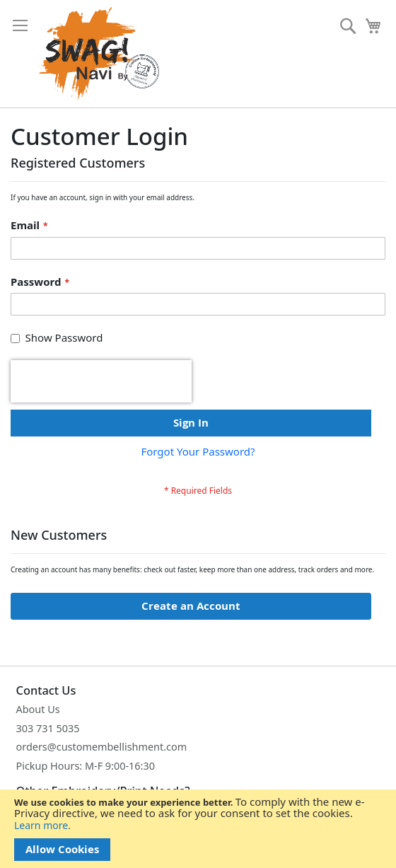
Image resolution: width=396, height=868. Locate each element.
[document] (198, 829)
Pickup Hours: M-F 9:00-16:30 (86, 766)
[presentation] (101, 381)
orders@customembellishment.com (102, 747)
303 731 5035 (48, 728)
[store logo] (99, 54)
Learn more (41, 825)
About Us (38, 709)
